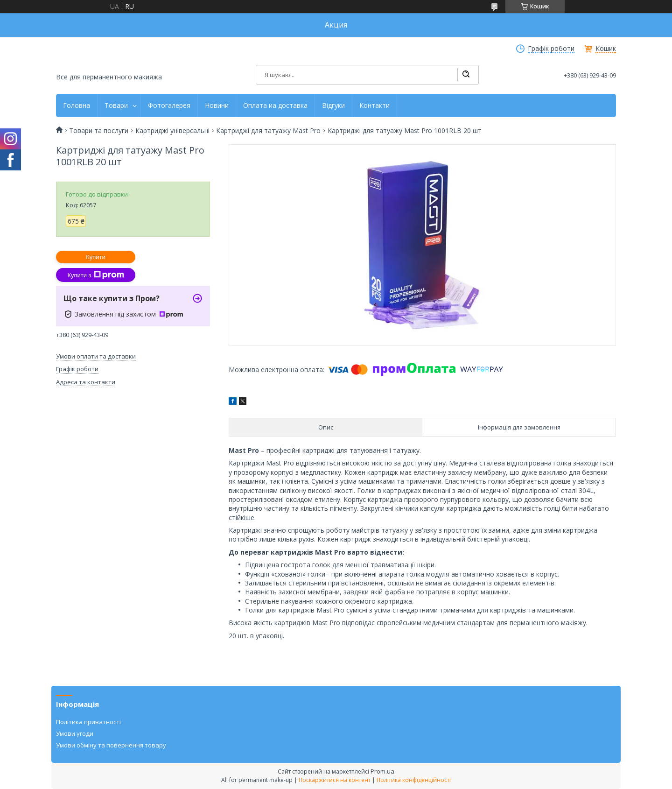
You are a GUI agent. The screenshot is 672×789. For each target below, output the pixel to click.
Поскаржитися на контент (335, 780)
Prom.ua (382, 771)
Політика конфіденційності (414, 780)
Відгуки (333, 106)
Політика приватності (88, 722)
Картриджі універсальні (172, 131)
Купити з (95, 275)
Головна (77, 106)
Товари (116, 106)
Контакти (374, 106)
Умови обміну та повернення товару (111, 745)
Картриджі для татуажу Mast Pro (268, 131)
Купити (96, 257)
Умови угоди (75, 733)
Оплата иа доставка (275, 106)
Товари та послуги (99, 131)
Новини (217, 106)
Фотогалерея (169, 106)
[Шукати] (466, 75)
